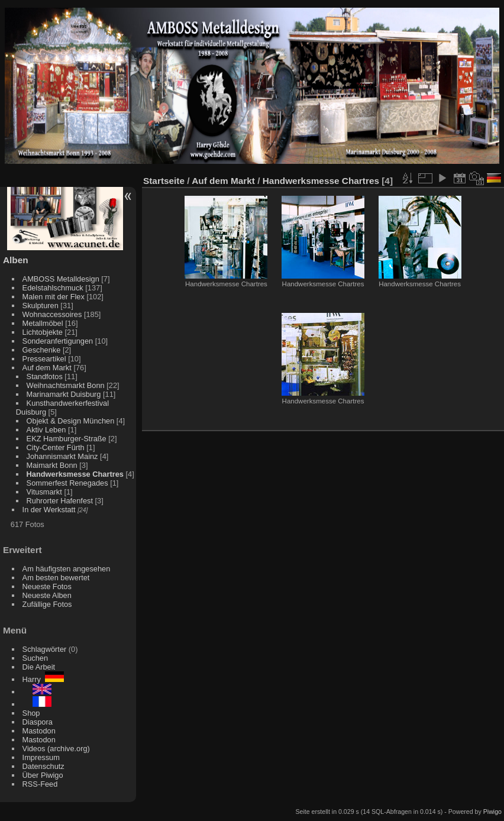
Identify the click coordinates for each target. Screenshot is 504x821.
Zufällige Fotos (47, 604)
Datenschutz (43, 766)
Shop (31, 713)
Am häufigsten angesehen (67, 569)
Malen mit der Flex (54, 297)
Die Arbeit (39, 667)
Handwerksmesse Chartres (75, 474)
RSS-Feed (40, 784)
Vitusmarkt (44, 492)
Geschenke (42, 350)
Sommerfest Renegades (67, 483)
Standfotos (45, 376)
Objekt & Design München (71, 421)
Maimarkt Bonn (52, 465)
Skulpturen (41, 306)
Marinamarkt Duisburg (64, 394)
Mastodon (39, 731)
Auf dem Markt (47, 368)
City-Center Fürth (56, 447)
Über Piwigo (43, 775)
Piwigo (492, 812)
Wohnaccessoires (52, 314)
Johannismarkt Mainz (62, 456)
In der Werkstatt (49, 510)
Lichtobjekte (43, 332)
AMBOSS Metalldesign (61, 279)
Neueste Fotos (47, 586)
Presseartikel (44, 359)
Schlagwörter (45, 649)
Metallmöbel (43, 323)
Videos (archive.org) (56, 749)
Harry (43, 679)
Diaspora (38, 722)
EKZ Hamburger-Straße (67, 439)
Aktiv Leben (46, 430)
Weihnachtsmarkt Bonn (66, 385)
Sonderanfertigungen (58, 341)
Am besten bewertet (56, 578)
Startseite (164, 181)
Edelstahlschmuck (53, 288)
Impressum (41, 757)
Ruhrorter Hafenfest (60, 501)
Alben (16, 260)
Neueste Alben (47, 595)
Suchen (35, 658)
